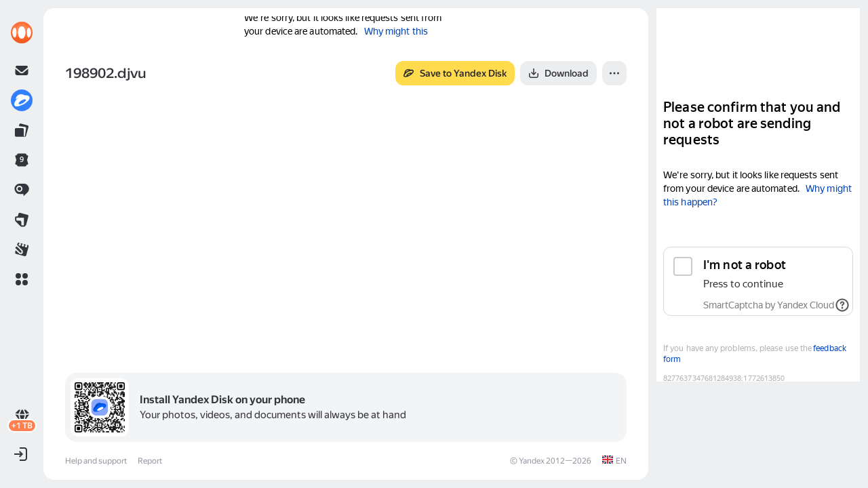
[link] (22, 33)
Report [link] (150, 461)
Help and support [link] (96, 461)
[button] (22, 279)
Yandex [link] (532, 461)
